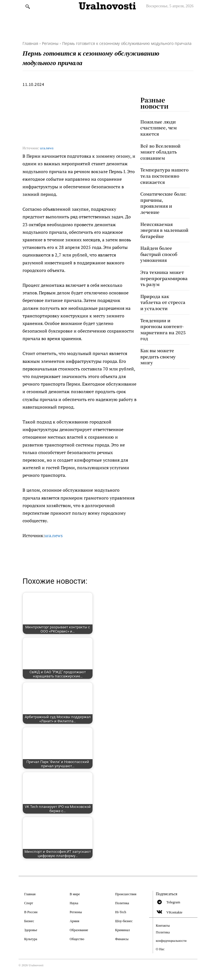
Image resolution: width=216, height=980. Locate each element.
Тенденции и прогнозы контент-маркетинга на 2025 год (161, 303)
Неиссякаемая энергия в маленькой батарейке (164, 216)
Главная (30, 43)
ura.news (47, 148)
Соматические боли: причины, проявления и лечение (164, 194)
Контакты (163, 926)
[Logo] (108, 6)
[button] (28, 6)
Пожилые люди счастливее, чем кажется (157, 127)
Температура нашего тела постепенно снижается (162, 171)
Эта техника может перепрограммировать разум (164, 261)
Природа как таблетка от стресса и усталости (165, 281)
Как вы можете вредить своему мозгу (163, 326)
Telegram (173, 902)
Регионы (50, 43)
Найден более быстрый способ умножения (158, 239)
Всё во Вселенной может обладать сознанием (159, 149)
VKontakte (175, 912)
